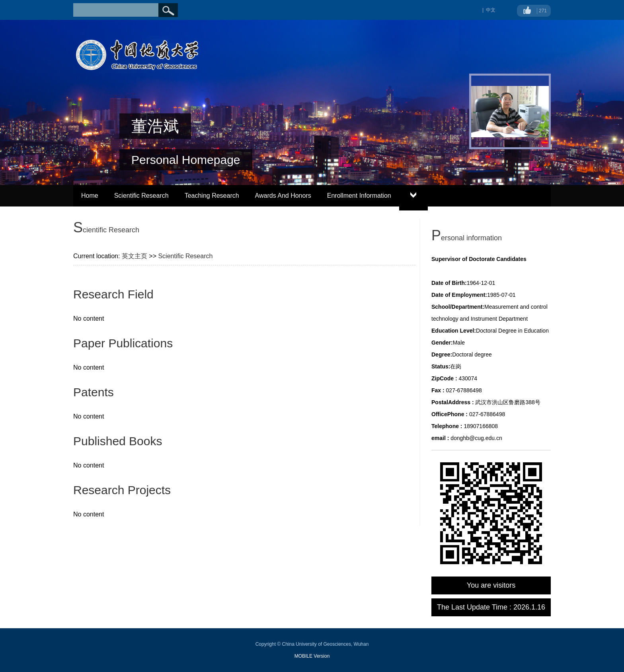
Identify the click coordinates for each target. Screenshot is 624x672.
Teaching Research (212, 196)
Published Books (118, 441)
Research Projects (122, 490)
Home (90, 196)
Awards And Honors (283, 196)
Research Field (113, 294)
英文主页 (135, 256)
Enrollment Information (359, 196)
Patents (94, 392)
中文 (491, 10)
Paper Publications (123, 343)
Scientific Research (141, 196)
